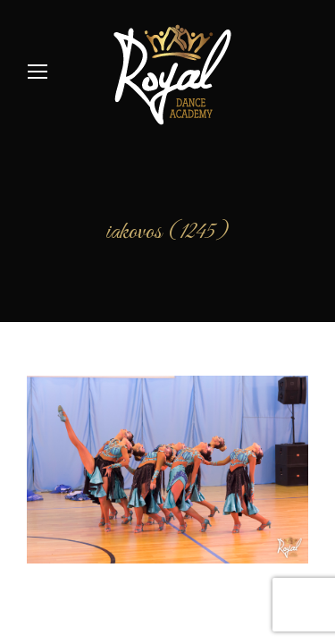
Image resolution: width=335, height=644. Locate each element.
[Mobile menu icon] (38, 72)
